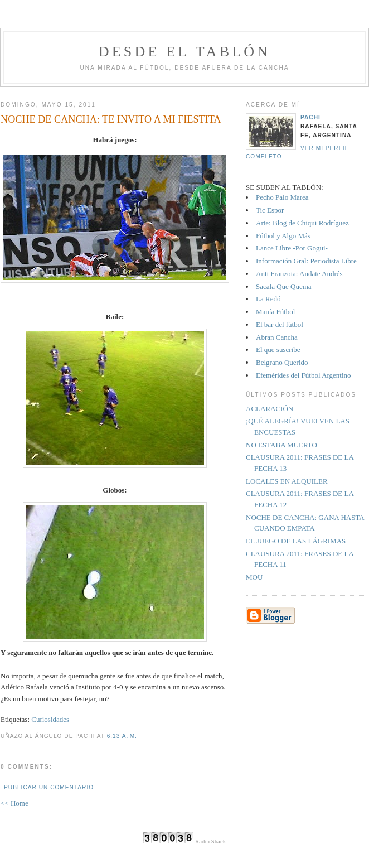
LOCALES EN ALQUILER (287, 481)
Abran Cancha (277, 337)
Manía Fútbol (275, 312)
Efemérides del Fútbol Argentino (304, 375)
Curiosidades (50, 719)
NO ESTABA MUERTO (281, 445)
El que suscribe (278, 349)
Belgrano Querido (282, 362)
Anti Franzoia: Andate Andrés (299, 274)
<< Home (14, 803)
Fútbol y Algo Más (283, 236)
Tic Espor (270, 210)
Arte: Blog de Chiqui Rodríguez (302, 223)
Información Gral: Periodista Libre (306, 261)
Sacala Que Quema (284, 286)
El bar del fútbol (280, 324)
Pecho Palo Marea (282, 197)
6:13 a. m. (122, 736)
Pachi (310, 117)
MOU (254, 577)
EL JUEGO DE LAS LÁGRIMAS (296, 541)
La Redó (268, 299)
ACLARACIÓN (270, 409)
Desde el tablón (184, 52)
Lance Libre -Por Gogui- (292, 248)
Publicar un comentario (49, 787)
